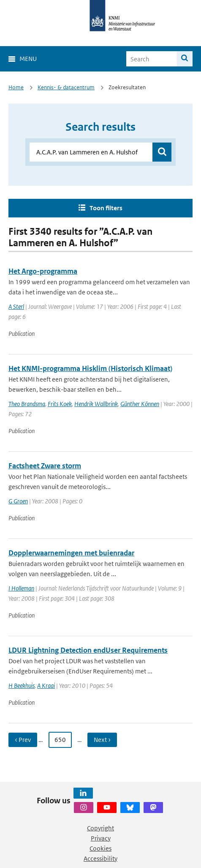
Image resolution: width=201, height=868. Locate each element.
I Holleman (21, 588)
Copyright (100, 828)
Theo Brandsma (27, 404)
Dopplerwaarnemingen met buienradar (71, 553)
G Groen (18, 501)
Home (16, 87)
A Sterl (16, 306)
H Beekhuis (22, 685)
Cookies (100, 848)
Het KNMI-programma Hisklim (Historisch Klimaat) (90, 368)
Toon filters (106, 208)
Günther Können (140, 404)
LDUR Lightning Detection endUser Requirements (88, 650)
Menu (28, 59)
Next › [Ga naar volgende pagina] (102, 740)
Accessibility (100, 858)
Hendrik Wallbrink (96, 404)
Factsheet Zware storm (45, 466)
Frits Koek (60, 404)
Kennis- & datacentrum (66, 87)
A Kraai (46, 685)
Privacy (101, 838)
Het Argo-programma (43, 271)
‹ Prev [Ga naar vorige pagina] (23, 740)
